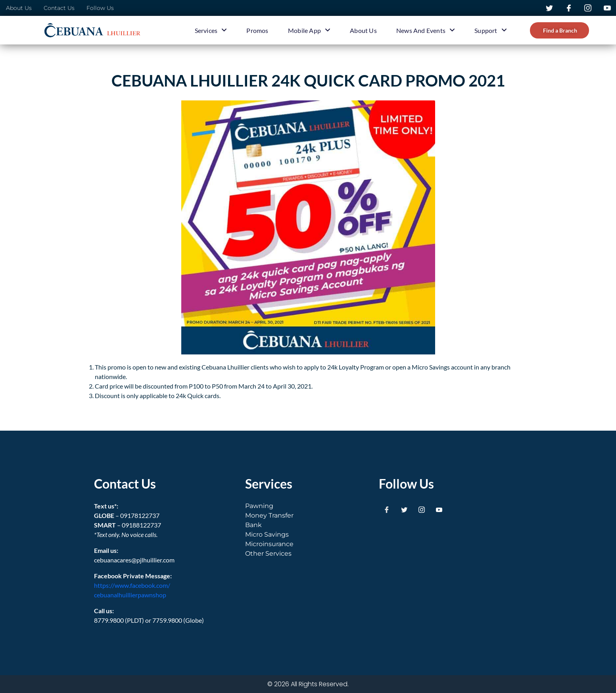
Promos (257, 30)
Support (490, 30)
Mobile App (309, 30)
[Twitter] (404, 509)
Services (211, 30)
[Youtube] (439, 509)
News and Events (426, 30)
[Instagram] (422, 509)
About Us (363, 30)
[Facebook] (387, 509)
